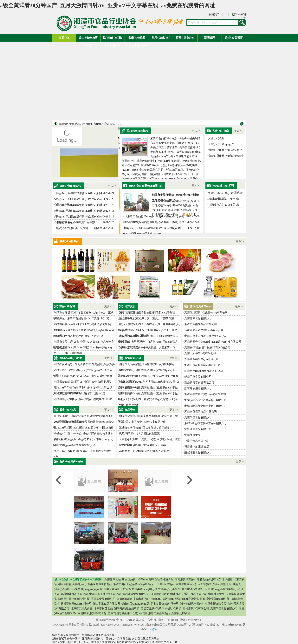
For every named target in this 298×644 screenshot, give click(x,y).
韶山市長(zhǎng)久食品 (135, 604)
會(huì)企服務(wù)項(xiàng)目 (226, 150)
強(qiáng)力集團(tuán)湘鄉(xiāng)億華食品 (174, 599)
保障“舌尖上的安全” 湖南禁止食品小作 (142, 422)
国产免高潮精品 (106, 642)
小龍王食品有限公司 (197, 441)
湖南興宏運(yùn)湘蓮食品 (166, 594)
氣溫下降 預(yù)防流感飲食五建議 (139, 433)
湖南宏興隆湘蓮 (222, 584)
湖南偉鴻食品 (113, 579)
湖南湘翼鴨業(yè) (185, 579)
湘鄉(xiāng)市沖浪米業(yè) (132, 599)
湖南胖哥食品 (192, 435)
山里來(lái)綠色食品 (116, 589)
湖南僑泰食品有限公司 (198, 418)
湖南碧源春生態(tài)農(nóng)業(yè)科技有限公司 (213, 342)
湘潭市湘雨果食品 (159, 613)
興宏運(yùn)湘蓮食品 (197, 447)
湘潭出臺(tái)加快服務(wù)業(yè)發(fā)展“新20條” (83, 399)
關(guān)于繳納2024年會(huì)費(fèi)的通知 (84, 124)
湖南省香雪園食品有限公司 (201, 412)
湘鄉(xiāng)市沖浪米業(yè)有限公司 (205, 400)
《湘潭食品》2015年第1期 (224, 205)
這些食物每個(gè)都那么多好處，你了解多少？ (147, 428)
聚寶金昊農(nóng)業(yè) (143, 589)
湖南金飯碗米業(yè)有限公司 (201, 359)
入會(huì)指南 (155, 620)
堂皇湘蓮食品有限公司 (198, 429)
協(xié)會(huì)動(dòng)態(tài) (112, 39)
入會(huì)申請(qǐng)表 (221, 144)
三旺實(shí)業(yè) (164, 584)
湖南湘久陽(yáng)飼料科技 (74, 599)
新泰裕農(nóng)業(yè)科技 (87, 589)
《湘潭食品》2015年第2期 (224, 199)
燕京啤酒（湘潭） (193, 589)
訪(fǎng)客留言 (234, 38)
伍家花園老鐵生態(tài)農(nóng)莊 (204, 330)
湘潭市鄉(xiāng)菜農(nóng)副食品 (133, 584)
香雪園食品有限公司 (103, 599)
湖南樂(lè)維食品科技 (127, 609)
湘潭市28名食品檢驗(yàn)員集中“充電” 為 (79, 336)
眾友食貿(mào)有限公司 (165, 604)
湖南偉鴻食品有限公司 (198, 318)
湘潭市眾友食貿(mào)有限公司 (202, 365)
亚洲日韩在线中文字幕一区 (161, 642)
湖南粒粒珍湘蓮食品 (161, 579)
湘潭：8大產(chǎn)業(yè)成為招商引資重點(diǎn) (83, 376)
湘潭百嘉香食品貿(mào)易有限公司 (205, 394)
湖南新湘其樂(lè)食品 (94, 613)
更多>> (196, 131)
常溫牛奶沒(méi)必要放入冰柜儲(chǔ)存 (143, 445)
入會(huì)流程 (216, 138)
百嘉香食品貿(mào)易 (213, 599)
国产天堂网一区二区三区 (67, 642)
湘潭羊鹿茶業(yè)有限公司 (105, 594)
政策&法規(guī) (161, 38)
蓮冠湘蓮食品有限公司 (198, 452)
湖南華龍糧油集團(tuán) (72, 584)
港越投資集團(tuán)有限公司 (75, 604)
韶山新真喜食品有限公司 (199, 383)
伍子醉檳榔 (204, 584)
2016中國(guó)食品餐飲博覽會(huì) (74, 445)
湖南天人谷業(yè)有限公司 (200, 353)
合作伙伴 (193, 620)
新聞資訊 (210, 38)
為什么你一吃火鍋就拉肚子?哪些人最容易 (144, 451)
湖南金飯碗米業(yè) (192, 604)
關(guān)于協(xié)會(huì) (110, 620)
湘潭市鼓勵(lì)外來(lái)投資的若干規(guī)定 (80, 393)
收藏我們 (214, 14)
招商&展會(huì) (185, 38)
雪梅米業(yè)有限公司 (196, 609)
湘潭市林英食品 (103, 609)
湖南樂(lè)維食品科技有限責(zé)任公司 (207, 348)
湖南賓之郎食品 (181, 613)
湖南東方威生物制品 (100, 584)
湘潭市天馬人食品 (81, 609)
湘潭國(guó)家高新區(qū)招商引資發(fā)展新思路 (83, 382)
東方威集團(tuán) (186, 584)
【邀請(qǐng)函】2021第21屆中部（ (77, 222)
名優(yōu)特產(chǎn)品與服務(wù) (137, 39)
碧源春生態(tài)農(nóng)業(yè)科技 (161, 609)
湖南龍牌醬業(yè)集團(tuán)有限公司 (206, 313)
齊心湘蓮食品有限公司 (74, 594)
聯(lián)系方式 (136, 620)
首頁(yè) (64, 38)
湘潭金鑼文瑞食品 (216, 604)
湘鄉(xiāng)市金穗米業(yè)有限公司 (205, 406)
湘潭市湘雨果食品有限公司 (201, 324)
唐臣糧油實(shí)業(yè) (135, 579)
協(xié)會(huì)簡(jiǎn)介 (88, 39)
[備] (153, 630)
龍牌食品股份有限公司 (211, 579)
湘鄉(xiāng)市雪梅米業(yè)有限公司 (205, 423)
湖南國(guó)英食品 (169, 589)
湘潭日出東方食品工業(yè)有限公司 (206, 336)
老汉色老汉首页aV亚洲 (130, 642)
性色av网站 (89, 642)
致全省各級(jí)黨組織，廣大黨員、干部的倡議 (147, 318)
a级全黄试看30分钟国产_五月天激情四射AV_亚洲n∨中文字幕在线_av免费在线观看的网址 (108, 5)
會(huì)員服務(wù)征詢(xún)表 (226, 156)
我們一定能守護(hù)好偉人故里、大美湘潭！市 (147, 348)
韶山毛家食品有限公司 (198, 377)
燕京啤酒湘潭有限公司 (198, 388)
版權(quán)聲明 (176, 620)
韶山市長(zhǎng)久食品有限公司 (204, 371)
